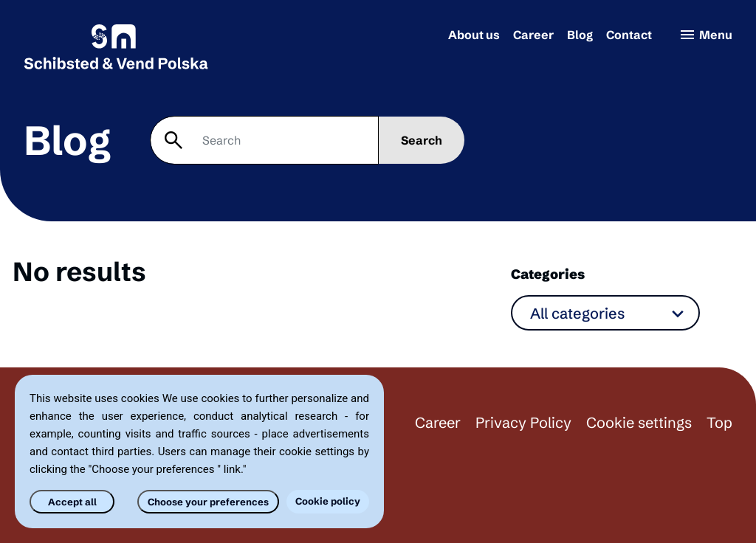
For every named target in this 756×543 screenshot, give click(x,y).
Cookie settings (639, 422)
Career (533, 35)
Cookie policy (328, 501)
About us (474, 35)
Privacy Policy (523, 422)
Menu (705, 35)
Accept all (72, 502)
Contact (629, 35)
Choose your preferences (208, 502)
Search (422, 140)
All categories (577, 313)
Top (719, 422)
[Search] (264, 140)
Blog (580, 35)
